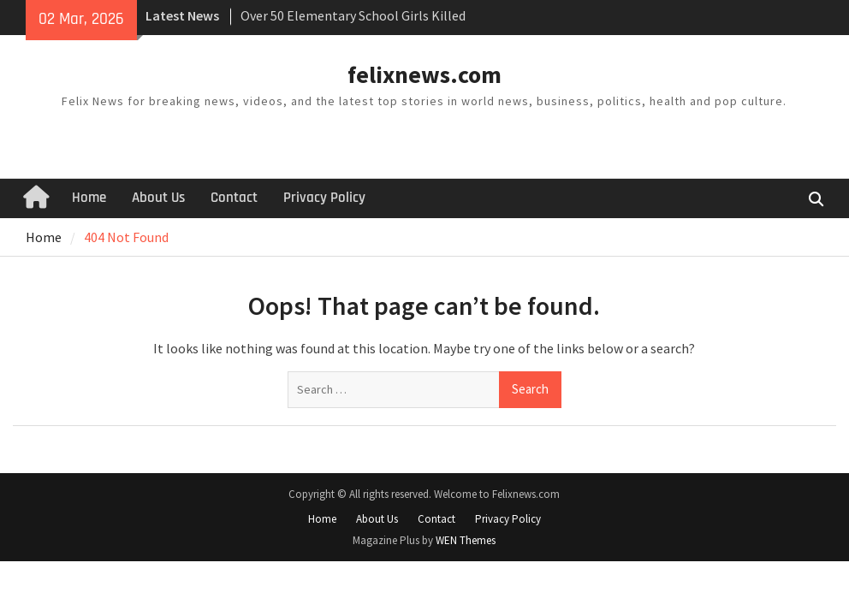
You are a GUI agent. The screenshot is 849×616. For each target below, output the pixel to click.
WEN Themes (466, 540)
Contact (234, 198)
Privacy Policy (324, 198)
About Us (158, 198)
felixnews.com (424, 74)
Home (89, 198)
